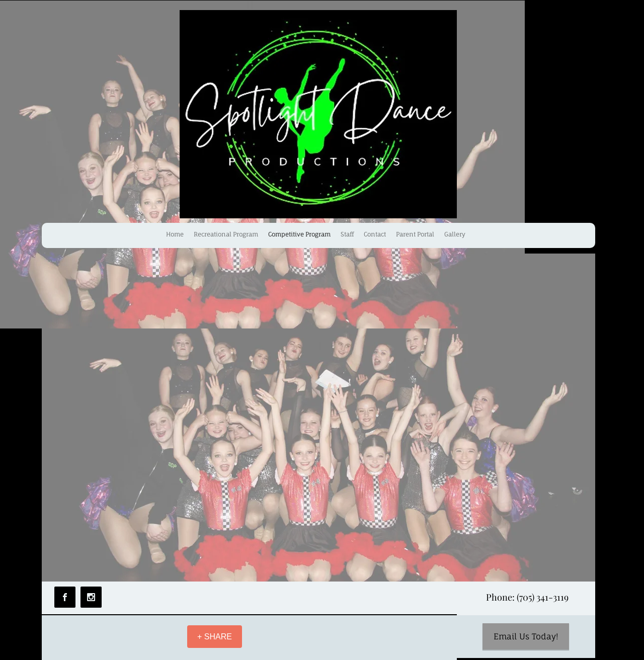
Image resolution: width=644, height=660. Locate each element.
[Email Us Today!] (526, 636)
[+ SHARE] (215, 637)
